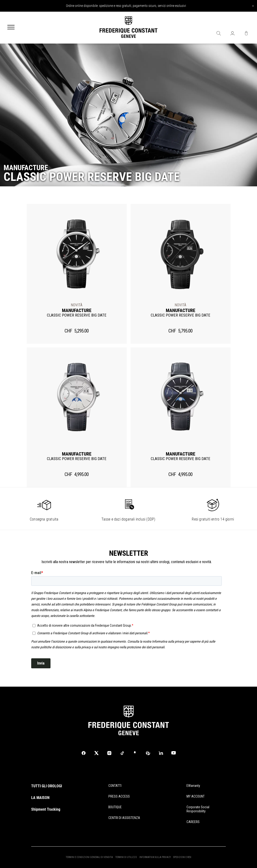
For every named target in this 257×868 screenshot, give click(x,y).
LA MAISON (40, 798)
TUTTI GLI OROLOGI (47, 786)
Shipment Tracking (46, 809)
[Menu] (11, 28)
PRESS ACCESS (119, 796)
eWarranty (193, 786)
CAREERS (193, 822)
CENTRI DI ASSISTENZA (124, 818)
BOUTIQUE (115, 807)
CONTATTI (115, 786)
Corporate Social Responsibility (198, 809)
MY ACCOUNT (196, 796)
